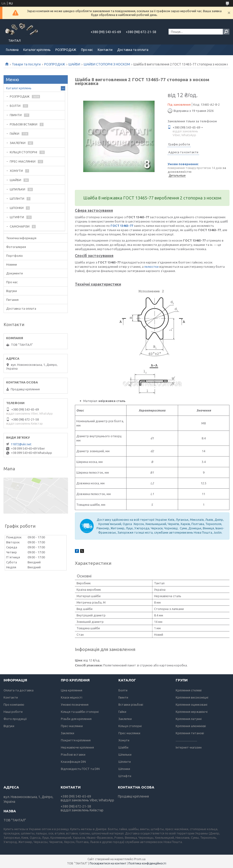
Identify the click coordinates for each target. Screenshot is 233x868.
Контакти (105, 50)
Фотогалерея (16, 247)
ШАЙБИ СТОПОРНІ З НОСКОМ (107, 64)
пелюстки (151, 267)
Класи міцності (72, 697)
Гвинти (123, 697)
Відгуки (12, 291)
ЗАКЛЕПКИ (18, 143)
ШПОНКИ (17, 208)
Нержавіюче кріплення (77, 747)
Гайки (122, 712)
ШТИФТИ (17, 217)
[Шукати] (226, 32)
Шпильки (125, 754)
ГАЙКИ (15, 134)
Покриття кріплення (76, 740)
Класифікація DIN (73, 762)
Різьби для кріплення (76, 719)
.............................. (186, 740)
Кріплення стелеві (189, 690)
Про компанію (14, 704)
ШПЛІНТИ (17, 198)
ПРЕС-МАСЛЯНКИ (23, 161)
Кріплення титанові (190, 733)
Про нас (87, 50)
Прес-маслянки (72, 726)
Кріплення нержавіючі (192, 712)
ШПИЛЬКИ (17, 189)
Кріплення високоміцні (192, 697)
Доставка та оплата (133, 50)
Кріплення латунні (189, 719)
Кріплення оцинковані (192, 704)
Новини (12, 264)
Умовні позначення (75, 704)
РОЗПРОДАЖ (66, 50)
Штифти (125, 776)
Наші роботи (13, 712)
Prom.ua (140, 859)
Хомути (124, 740)
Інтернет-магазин (189, 747)
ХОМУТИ (16, 171)
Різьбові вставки (73, 754)
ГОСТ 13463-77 (122, 226)
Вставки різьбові (131, 704)
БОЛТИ (15, 106)
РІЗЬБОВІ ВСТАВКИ (24, 124)
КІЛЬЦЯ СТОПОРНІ (23, 152)
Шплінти (125, 762)
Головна (12, 50)
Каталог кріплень (37, 50)
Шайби (123, 747)
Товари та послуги (26, 64)
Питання (12, 300)
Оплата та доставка (19, 690)
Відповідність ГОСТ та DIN (80, 769)
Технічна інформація (21, 238)
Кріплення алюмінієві (191, 726)
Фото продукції (15, 719)
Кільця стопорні (130, 726)
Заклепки (68, 733)
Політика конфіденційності (147, 863)
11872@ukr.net (21, 444)
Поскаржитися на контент (108, 863)
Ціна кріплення (72, 690)
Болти (123, 690)
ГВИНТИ (16, 115)
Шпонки (124, 769)
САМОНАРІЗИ (20, 226)
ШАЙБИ (74, 64)
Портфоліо (15, 256)
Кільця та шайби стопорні (80, 712)
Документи (15, 273)
